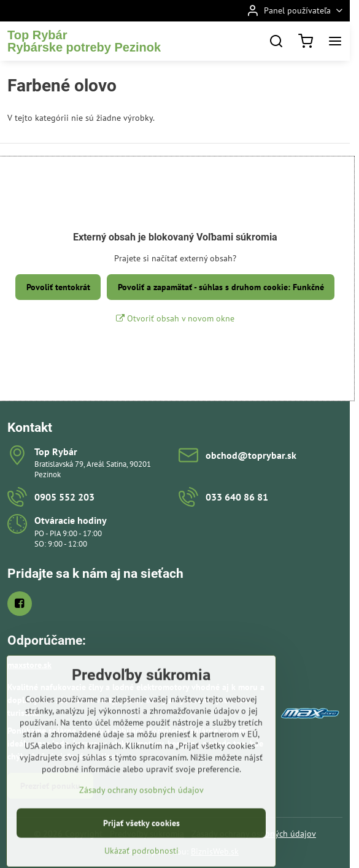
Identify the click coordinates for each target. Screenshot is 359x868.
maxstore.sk (29, 665)
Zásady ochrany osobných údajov (141, 821)
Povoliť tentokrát (58, 287)
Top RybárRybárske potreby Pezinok (84, 41)
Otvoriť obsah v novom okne (175, 318)
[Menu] (335, 41)
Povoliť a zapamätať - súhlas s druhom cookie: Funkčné (221, 287)
